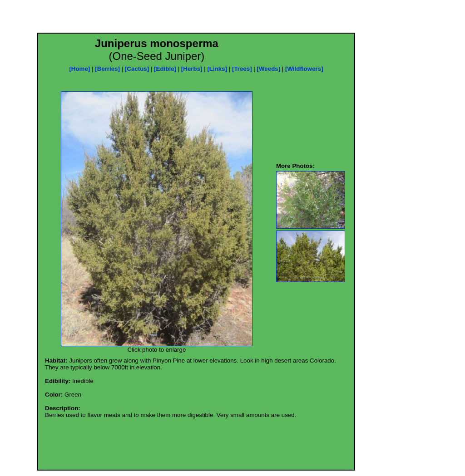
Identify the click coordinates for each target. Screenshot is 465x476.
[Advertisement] (196, 19)
